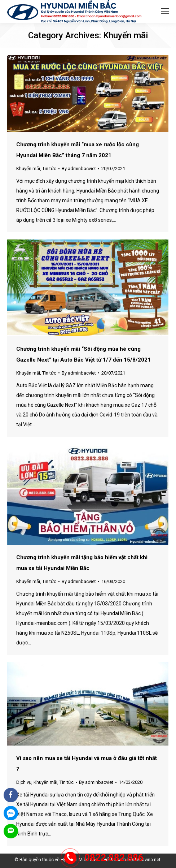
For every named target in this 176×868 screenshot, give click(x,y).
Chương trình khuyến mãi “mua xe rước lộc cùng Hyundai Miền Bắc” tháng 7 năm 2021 (78, 150)
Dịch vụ (24, 782)
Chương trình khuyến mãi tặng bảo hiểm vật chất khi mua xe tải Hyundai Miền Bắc (82, 563)
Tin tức (49, 169)
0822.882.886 (114, 858)
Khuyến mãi (28, 169)
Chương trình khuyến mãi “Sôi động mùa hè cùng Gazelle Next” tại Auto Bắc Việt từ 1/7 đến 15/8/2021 (83, 354)
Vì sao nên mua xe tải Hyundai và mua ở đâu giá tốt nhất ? (87, 764)
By (79, 169)
